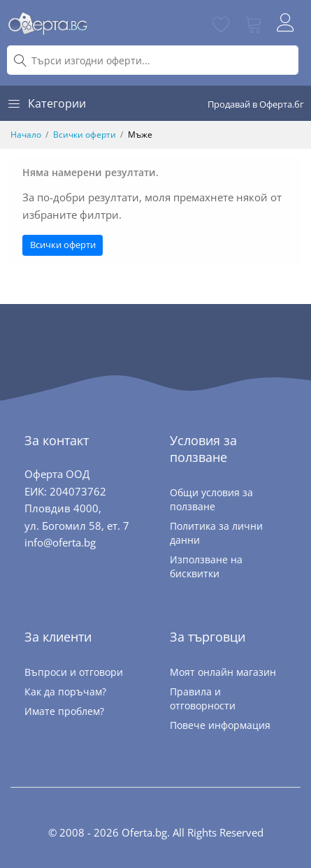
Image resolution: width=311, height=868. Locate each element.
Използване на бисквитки (206, 566)
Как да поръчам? (65, 692)
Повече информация (220, 725)
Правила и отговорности (203, 699)
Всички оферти (85, 135)
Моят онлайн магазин (223, 672)
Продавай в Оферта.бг (256, 104)
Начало (26, 135)
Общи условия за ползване (211, 499)
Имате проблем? (64, 711)
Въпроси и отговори (74, 672)
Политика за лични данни (216, 533)
